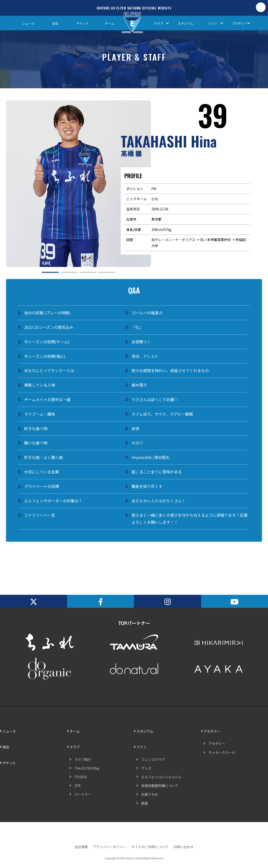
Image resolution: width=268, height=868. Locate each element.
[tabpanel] (78, 184)
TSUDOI (81, 777)
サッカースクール (222, 752)
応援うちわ (150, 794)
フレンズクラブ (153, 759)
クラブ (159, 23)
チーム (109, 23)
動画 (145, 803)
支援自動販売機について (160, 786)
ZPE (78, 786)
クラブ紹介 (83, 759)
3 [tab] (82, 274)
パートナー (83, 794)
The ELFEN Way (87, 768)
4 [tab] (101, 274)
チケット (83, 23)
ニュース (28, 23)
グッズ (146, 768)
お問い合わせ (183, 847)
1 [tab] (44, 274)
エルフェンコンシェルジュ (161, 777)
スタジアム (185, 23)
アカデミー (240, 23)
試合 (55, 23)
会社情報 (81, 847)
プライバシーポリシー (110, 847)
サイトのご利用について (150, 847)
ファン (213, 23)
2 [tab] (63, 274)
